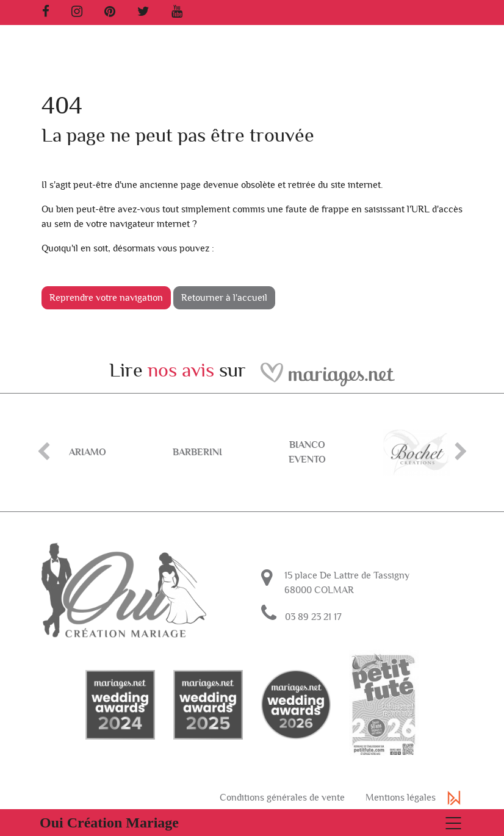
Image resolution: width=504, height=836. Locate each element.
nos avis (181, 370)
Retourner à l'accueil (224, 298)
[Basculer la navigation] (252, 823)
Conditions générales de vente (282, 798)
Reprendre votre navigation (106, 298)
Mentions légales (401, 798)
